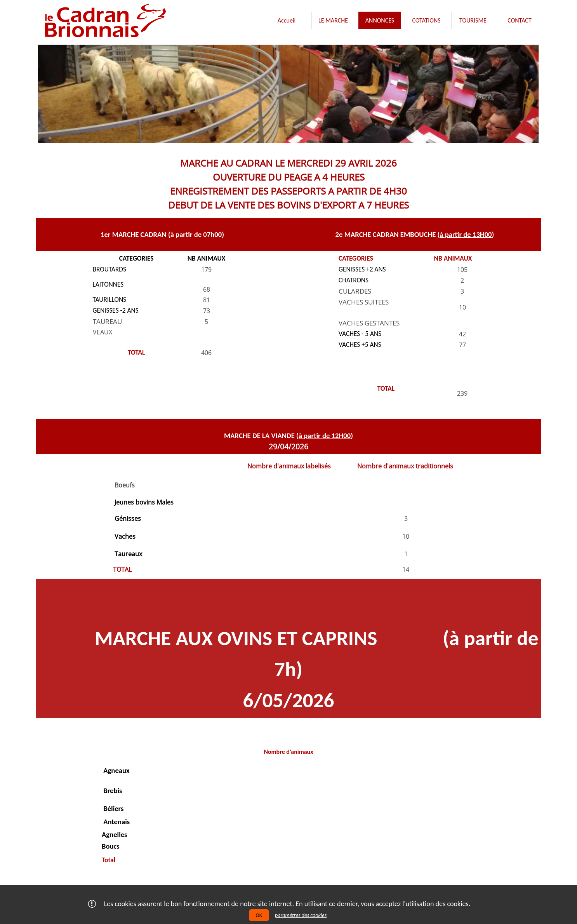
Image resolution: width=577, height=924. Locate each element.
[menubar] (403, 22)
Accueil (287, 20)
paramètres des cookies (301, 915)
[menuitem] (287, 20)
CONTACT (519, 20)
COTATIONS (426, 20)
